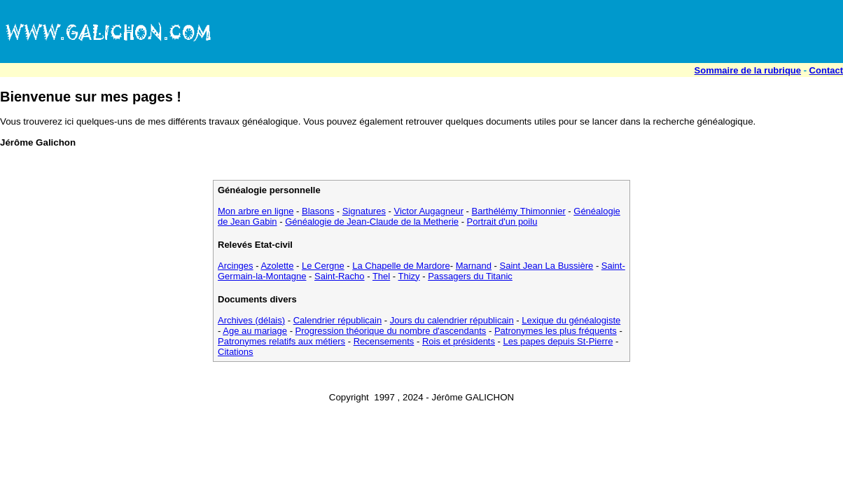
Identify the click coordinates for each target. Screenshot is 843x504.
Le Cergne (323, 266)
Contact (826, 70)
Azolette (277, 266)
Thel (381, 276)
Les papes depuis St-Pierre (558, 341)
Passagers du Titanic (470, 276)
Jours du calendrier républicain (452, 320)
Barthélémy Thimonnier (519, 211)
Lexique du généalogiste (571, 320)
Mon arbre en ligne (256, 211)
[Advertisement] (588, 31)
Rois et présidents (459, 341)
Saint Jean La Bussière (547, 266)
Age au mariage (255, 331)
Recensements (384, 341)
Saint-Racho (340, 276)
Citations (236, 352)
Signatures (364, 211)
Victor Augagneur (429, 211)
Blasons (318, 211)
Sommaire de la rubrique (748, 70)
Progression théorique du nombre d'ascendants (391, 331)
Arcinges (236, 266)
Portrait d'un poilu (502, 222)
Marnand (474, 266)
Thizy (409, 276)
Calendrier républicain (337, 320)
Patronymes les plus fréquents (556, 331)
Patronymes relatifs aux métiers (281, 341)
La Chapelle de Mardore (401, 266)
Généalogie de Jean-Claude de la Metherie (372, 222)
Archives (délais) (251, 320)
